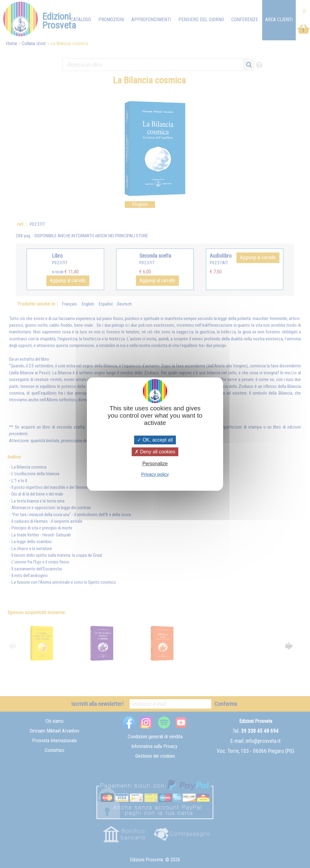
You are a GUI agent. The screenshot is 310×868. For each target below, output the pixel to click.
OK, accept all (155, 440)
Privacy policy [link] (155, 474)
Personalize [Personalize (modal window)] (155, 464)
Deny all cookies (155, 452)
